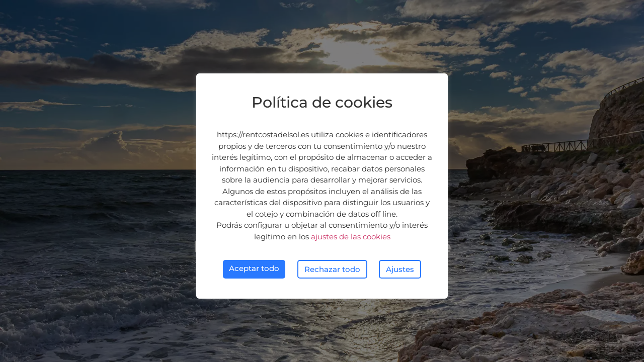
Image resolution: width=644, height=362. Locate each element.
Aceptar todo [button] (254, 268)
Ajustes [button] (400, 269)
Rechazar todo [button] (332, 269)
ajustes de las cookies (351, 237)
